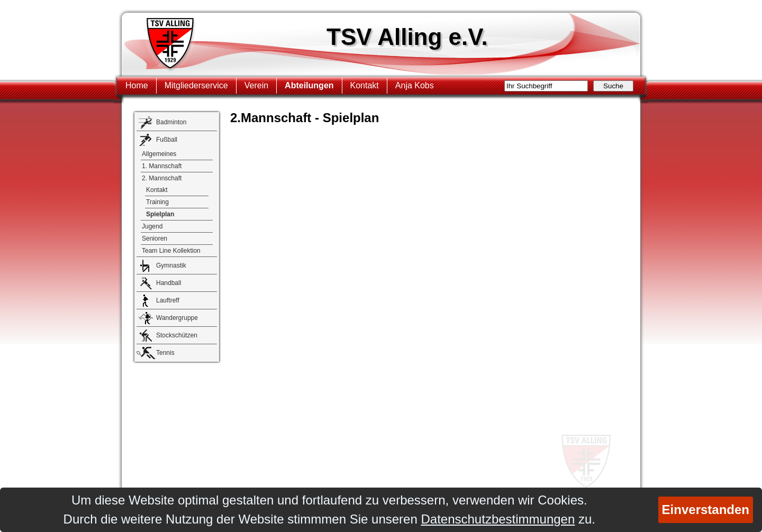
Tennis (165, 353)
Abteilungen (309, 85)
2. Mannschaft (162, 178)
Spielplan (160, 214)
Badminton (171, 122)
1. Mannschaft (162, 166)
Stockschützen (177, 335)
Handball (169, 283)
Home (137, 85)
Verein (256, 85)
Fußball (167, 140)
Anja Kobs (415, 85)
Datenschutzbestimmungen (498, 519)
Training (157, 202)
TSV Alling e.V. (407, 37)
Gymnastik (171, 265)
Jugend (152, 226)
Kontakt (365, 85)
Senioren (155, 239)
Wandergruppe (177, 318)
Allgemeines (159, 154)
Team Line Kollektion (171, 251)
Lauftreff (168, 300)
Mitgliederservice (196, 85)
